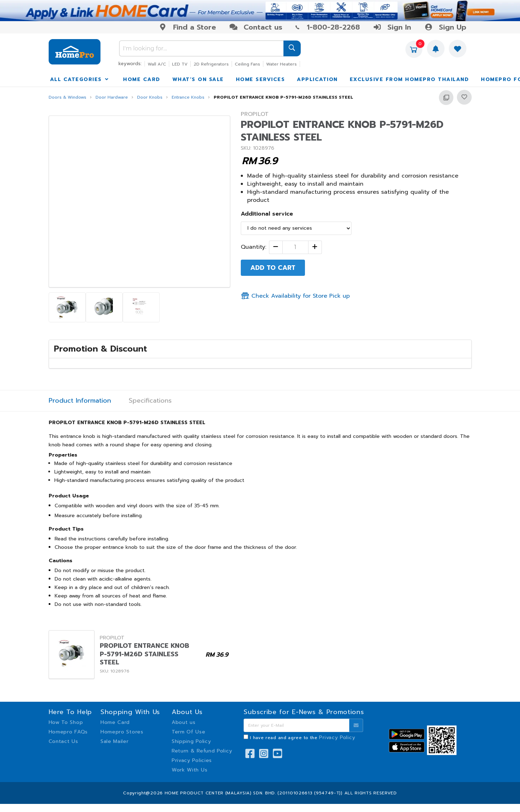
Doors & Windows (68, 97)
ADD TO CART (273, 268)
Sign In (392, 27)
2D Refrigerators (211, 64)
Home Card (115, 722)
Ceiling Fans (247, 64)
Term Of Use (189, 732)
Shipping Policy (191, 741)
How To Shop (66, 722)
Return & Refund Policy (202, 751)
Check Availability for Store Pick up (295, 296)
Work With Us (189, 770)
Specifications (150, 401)
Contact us (256, 27)
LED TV (180, 64)
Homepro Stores (122, 732)
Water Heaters (282, 64)
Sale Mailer (115, 741)
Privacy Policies (192, 760)
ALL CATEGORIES (80, 79)
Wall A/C (157, 64)
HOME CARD (142, 79)
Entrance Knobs (188, 97)
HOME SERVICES (261, 79)
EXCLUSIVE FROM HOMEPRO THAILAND (409, 79)
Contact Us (63, 741)
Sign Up (445, 27)
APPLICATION (317, 79)
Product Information (80, 401)
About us (184, 722)
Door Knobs (150, 97)
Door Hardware (112, 97)
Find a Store (187, 27)
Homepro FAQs (68, 732)
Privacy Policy (337, 737)
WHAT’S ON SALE (198, 79)
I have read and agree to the (302, 738)
